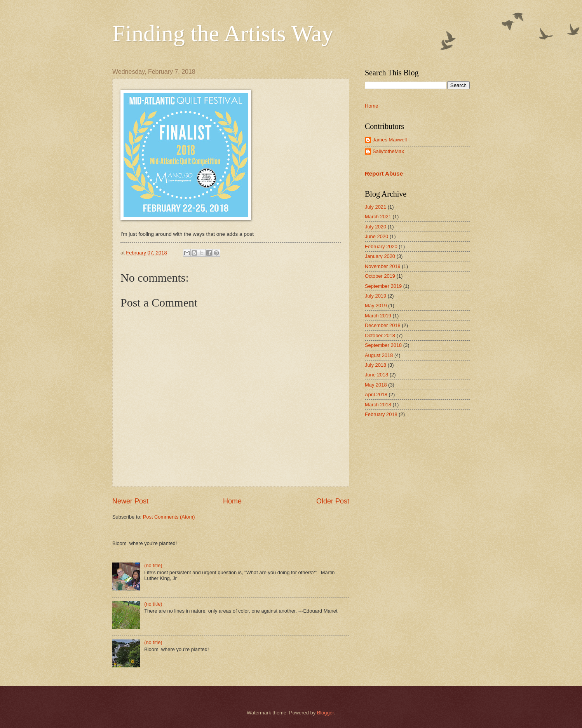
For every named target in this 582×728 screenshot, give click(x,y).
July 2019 (376, 296)
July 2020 (376, 227)
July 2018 (376, 365)
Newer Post (130, 501)
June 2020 (376, 236)
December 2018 (383, 325)
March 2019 (378, 316)
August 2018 (379, 355)
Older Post (333, 501)
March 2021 (378, 217)
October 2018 (380, 335)
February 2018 (381, 414)
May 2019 (376, 306)
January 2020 (380, 256)
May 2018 (376, 385)
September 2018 (383, 345)
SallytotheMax (388, 151)
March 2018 (378, 405)
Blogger (326, 713)
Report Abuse (384, 173)
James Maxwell (390, 140)
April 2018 (376, 394)
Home (232, 501)
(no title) (153, 565)
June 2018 (376, 375)
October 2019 (380, 276)
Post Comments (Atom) (169, 517)
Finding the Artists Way (223, 33)
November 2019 (383, 266)
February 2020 (381, 246)
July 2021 (376, 207)
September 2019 (383, 286)
